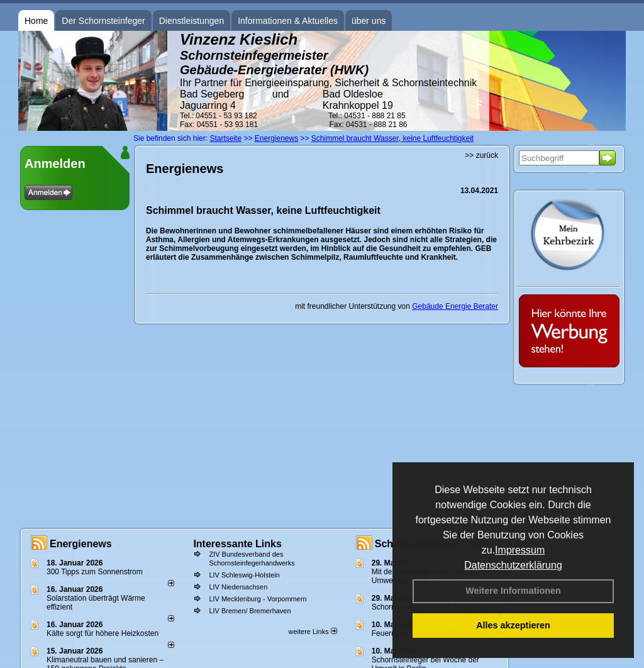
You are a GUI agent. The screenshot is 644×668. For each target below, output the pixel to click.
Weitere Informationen (513, 591)
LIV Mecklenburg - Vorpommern (258, 599)
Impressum (520, 550)
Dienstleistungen (192, 21)
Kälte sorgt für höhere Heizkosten (103, 633)
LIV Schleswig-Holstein (244, 575)
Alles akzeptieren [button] (513, 625)
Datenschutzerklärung (513, 565)
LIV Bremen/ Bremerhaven (250, 611)
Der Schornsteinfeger (103, 21)
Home (36, 21)
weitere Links (312, 632)
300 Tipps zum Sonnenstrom (95, 572)
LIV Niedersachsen (238, 587)
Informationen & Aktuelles (288, 21)
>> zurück (481, 155)
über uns (369, 21)
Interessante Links (237, 544)
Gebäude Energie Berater (455, 306)
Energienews (81, 544)
